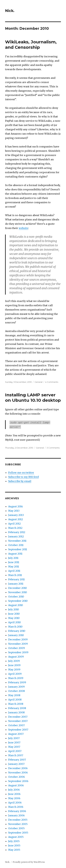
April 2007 (15, 751)
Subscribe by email (20, 481)
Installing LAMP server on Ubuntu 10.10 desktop (33, 398)
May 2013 (14, 511)
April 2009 (15, 674)
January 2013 (16, 515)
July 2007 (14, 738)
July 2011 (13, 558)
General (38, 382)
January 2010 (16, 635)
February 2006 (17, 811)
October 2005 (16, 828)
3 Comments (53, 448)
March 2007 (16, 755)
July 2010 (14, 609)
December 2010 (18, 588)
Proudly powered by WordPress (29, 862)
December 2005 (18, 820)
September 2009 (18, 652)
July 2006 (14, 790)
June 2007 (14, 742)
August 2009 (16, 657)
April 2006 (15, 803)
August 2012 (15, 519)
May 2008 (14, 695)
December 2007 (18, 717)
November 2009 (18, 644)
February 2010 (17, 631)
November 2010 (18, 592)
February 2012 (17, 532)
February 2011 (16, 579)
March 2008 (16, 704)
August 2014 (15, 506)
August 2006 (16, 785)
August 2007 (16, 734)
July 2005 (14, 841)
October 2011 (16, 545)
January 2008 (16, 712)
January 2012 (16, 536)
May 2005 (14, 850)
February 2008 (17, 708)
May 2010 (14, 618)
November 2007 (18, 721)
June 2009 (14, 665)
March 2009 (16, 678)
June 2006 (14, 794)
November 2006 (18, 773)
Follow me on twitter (21, 473)
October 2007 (16, 725)
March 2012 (15, 528)
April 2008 (15, 700)
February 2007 (17, 760)
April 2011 (14, 571)
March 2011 (15, 575)
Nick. (10, 11)
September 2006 (18, 781)
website (23, 228)
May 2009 (14, 670)
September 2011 (18, 549)
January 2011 (16, 584)
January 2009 (16, 687)
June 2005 (14, 845)
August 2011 (15, 554)
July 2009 (14, 661)
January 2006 (16, 815)
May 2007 (14, 747)
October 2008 (16, 691)
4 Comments (52, 382)
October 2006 (16, 777)
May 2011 (14, 567)
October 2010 (16, 597)
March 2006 (16, 807)
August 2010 (16, 605)
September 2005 (18, 833)
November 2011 (17, 541)
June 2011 (14, 562)
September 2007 (18, 730)
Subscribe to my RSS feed (23, 477)
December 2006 (18, 768)
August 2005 (16, 837)
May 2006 (14, 798)
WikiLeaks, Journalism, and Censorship (31, 45)
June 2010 (14, 614)
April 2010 (14, 622)
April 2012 (14, 524)
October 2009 (16, 648)
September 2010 (18, 601)
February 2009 (17, 682)
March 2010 (15, 627)
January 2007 (16, 764)
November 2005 (18, 824)
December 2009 (18, 639)
